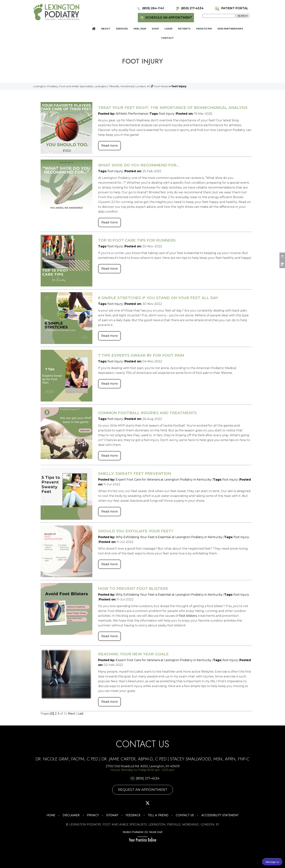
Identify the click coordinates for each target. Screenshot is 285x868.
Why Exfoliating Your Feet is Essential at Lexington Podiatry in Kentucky (169, 537)
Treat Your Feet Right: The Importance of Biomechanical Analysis (173, 108)
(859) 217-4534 (189, 8)
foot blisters (188, 616)
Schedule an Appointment (166, 18)
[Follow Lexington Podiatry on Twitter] (148, 803)
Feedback (133, 815)
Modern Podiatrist (133, 832)
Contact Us (185, 815)
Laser (168, 29)
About (106, 29)
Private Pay (204, 29)
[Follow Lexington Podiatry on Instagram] (117, 803)
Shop (155, 29)
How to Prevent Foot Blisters (133, 589)
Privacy (93, 815)
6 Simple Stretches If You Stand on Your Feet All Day (158, 298)
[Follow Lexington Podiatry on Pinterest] (137, 803)
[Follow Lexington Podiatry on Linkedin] (168, 803)
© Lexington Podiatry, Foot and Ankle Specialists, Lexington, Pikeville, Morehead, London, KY (143, 824)
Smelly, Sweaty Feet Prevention (135, 474)
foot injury (167, 114)
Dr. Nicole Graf (154, 832)
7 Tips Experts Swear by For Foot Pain (141, 355)
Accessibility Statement (220, 815)
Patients (184, 29)
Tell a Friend (158, 815)
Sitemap (112, 815)
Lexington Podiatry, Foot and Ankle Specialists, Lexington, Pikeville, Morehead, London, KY (92, 86)
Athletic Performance (132, 114)
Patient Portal (232, 8)
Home (94, 29)
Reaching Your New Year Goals (133, 654)
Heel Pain (140, 29)
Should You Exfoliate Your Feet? (136, 531)
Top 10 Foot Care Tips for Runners (137, 240)
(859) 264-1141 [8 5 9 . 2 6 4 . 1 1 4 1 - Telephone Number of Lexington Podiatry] (150, 8)
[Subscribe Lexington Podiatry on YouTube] (158, 803)
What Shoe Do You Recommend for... (139, 165)
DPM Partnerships (230, 29)
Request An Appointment (143, 790)
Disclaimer (71, 815)
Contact (167, 38)
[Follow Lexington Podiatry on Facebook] (127, 803)
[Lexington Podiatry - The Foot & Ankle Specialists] (56, 12)
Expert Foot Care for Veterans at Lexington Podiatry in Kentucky (164, 480)
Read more (109, 146)
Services (122, 29)
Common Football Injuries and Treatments (147, 413)
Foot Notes (161, 86)
